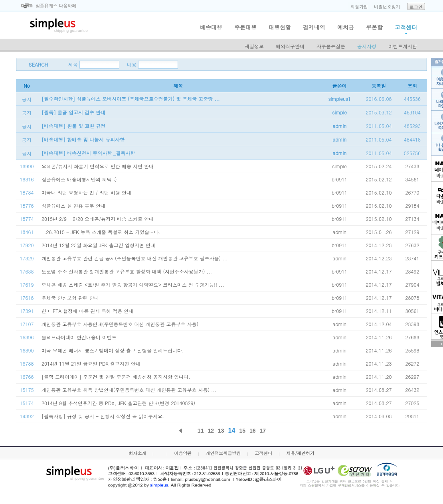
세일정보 (254, 46)
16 (253, 431)
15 (242, 431)
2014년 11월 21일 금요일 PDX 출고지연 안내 (91, 363)
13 (221, 431)
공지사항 (367, 46)
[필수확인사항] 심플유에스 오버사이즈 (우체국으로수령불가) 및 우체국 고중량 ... (131, 99)
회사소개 (137, 453)
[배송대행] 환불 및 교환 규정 (73, 126)
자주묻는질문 (331, 46)
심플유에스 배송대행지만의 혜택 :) (79, 179)
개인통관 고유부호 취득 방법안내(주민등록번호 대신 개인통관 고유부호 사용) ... (129, 390)
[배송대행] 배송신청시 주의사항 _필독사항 (88, 153)
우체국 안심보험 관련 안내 (70, 298)
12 (211, 431)
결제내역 (314, 27)
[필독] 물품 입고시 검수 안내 (73, 112)
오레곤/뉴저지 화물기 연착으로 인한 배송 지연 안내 (98, 166)
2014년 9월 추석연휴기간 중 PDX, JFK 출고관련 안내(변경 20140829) (118, 403)
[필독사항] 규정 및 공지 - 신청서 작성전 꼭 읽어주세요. (103, 416)
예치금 (346, 27)
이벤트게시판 (403, 46)
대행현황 (280, 27)
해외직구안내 (290, 46)
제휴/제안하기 (300, 453)
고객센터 (406, 27)
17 (263, 431)
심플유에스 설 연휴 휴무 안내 (73, 206)
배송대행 (211, 27)
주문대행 (245, 27)
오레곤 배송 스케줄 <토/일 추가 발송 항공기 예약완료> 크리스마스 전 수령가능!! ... (133, 284)
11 (201, 431)
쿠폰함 (374, 27)
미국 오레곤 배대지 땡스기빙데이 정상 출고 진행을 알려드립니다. (113, 350)
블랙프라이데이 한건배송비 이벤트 (79, 337)
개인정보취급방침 (223, 453)
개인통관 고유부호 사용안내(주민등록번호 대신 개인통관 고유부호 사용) (120, 324)
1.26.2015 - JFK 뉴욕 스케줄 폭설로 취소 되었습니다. (101, 232)
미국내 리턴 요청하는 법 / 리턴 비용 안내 (86, 192)
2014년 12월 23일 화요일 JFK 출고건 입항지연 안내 (98, 245)
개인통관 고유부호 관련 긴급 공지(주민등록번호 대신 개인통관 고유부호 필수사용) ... (135, 258)
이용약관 (183, 453)
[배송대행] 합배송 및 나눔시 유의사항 (83, 139)
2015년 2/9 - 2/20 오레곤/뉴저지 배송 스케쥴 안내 (98, 219)
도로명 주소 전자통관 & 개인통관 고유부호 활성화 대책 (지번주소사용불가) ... (127, 271)
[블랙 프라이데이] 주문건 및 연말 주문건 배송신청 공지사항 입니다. (116, 377)
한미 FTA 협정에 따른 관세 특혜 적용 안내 (87, 311)
